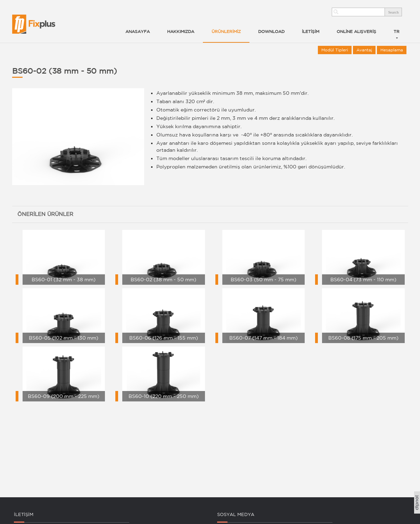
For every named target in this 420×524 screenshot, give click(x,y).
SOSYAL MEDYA (236, 514)
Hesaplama (392, 50)
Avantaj (364, 50)
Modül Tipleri (335, 50)
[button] (226, 24)
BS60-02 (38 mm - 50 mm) (65, 71)
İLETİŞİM (24, 514)
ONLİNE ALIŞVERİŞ (356, 31)
